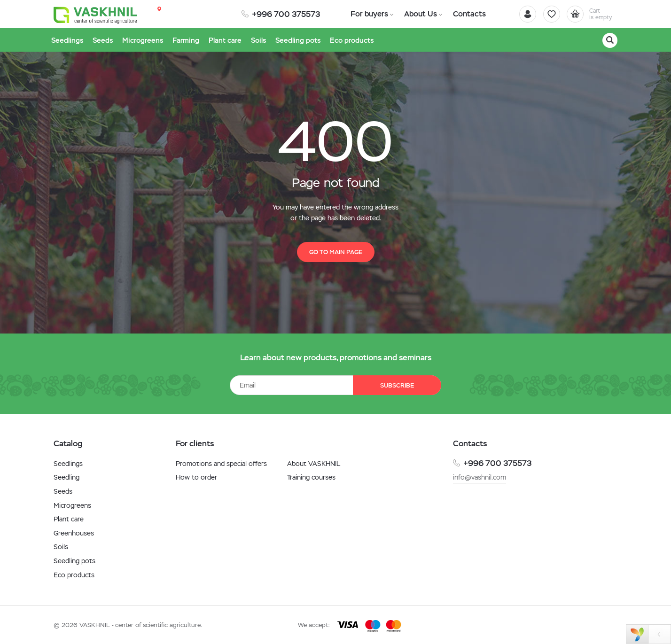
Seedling (66, 477)
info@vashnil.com (480, 477)
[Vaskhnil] (96, 15)
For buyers (368, 14)
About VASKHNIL (314, 464)
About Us (418, 14)
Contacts (466, 14)
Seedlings (68, 464)
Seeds (63, 491)
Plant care (69, 519)
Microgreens (72, 505)
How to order (196, 477)
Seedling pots (74, 561)
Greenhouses (74, 533)
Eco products (74, 575)
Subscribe (397, 385)
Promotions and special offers (221, 464)
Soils (61, 547)
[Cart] (591, 14)
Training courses (311, 477)
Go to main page (336, 252)
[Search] (610, 40)
